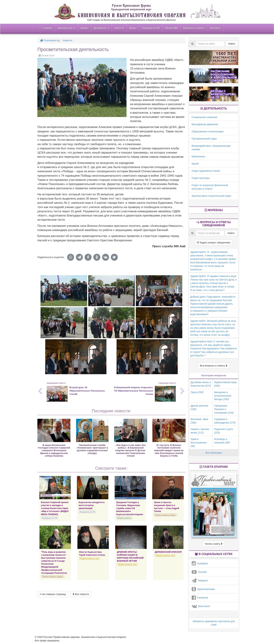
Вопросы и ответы (194, 28)
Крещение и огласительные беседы (223, 396)
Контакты (215, 28)
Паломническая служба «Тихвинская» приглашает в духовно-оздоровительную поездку (92, 449)
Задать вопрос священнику (214, 243)
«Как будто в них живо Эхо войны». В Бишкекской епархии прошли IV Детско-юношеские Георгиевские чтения (131, 451)
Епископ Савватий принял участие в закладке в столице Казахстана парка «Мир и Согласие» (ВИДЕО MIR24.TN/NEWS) (55, 508)
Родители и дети (223, 431)
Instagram (200, 563)
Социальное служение (205, 117)
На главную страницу (53, 594)
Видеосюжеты (124, 518)
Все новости (81, 594)
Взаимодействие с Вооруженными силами (211, 148)
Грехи (197, 392)
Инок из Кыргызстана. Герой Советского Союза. (92, 554)
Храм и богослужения (199, 443)
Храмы (85, 28)
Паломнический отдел (204, 139)
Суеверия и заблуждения (225, 421)
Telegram (200, 581)
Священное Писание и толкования (224, 409)
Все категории (214, 453)
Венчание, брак (199, 421)
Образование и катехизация (208, 131)
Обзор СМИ (172, 28)
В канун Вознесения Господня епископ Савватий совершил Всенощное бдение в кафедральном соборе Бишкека (54, 451)
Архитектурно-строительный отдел (211, 196)
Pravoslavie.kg (50, 40)
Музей (195, 164)
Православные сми (89, 558)
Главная (47, 28)
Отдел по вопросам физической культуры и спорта (210, 187)
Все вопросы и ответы (214, 366)
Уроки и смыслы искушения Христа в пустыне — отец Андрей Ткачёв (167, 507)
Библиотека (198, 156)
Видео (133, 28)
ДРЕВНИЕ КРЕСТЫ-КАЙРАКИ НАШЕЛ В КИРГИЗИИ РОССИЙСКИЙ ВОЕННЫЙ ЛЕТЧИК (130, 556)
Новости (119, 28)
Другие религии (199, 407)
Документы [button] (101, 28)
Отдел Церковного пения (206, 171)
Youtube (199, 572)
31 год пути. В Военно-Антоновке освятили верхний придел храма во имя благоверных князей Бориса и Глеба (169, 451)
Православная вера (225, 384)
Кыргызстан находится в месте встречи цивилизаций (92, 505)
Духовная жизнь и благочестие (201, 384)
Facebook (200, 598)
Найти (232, 44)
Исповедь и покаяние (222, 441)
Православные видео (165, 515)
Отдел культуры (201, 178)
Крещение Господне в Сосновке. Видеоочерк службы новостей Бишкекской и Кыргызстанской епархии (130, 508)
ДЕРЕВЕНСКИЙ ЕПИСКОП (168, 552)
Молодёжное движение (205, 124)
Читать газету (214, 544)
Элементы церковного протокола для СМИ (214, 623)
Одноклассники (203, 589)
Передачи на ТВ (151, 28)
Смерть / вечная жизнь (200, 431)
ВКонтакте (201, 606)
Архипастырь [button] (66, 28)
